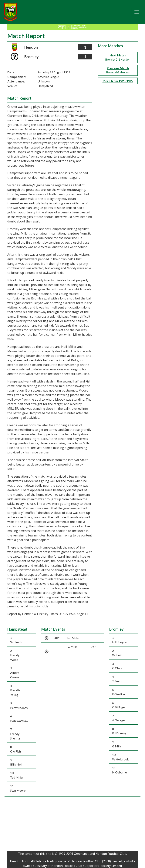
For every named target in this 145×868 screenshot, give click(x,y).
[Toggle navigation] (137, 12)
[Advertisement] (72, 825)
